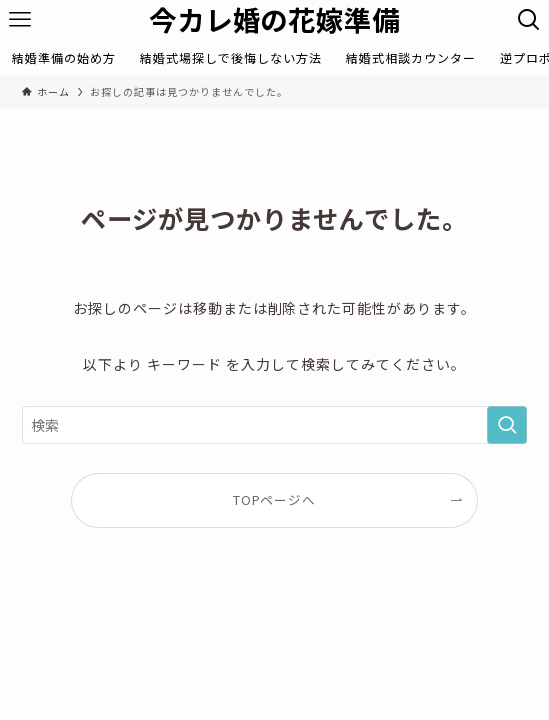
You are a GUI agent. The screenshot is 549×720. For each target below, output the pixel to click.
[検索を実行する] (507, 425)
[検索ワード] (274, 425)
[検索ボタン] (529, 20)
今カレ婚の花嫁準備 (275, 19)
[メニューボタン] (20, 20)
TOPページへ (275, 499)
